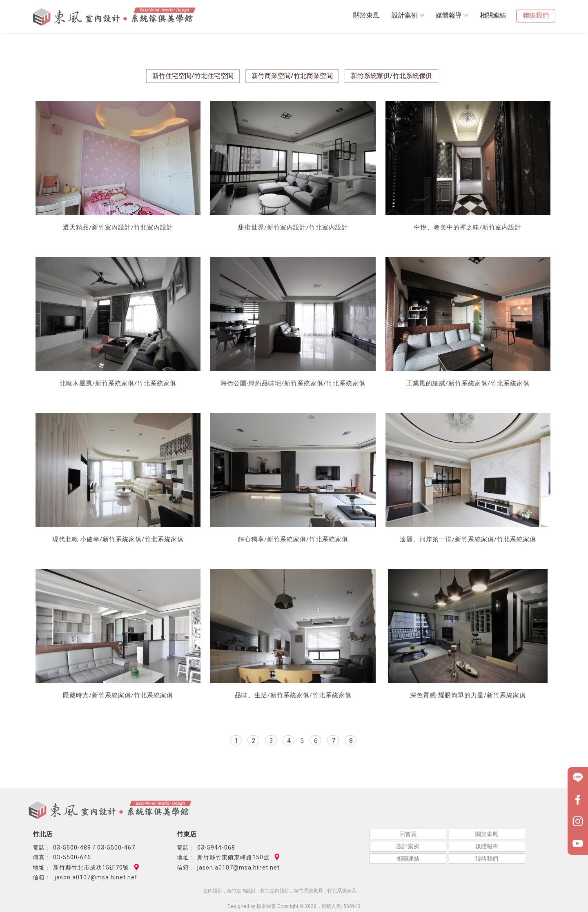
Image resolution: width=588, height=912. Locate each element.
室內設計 (213, 891)
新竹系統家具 (308, 891)
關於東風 (366, 15)
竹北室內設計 (275, 891)
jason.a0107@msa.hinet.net (95, 877)
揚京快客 (266, 906)
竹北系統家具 (342, 891)
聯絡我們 (536, 15)
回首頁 (408, 834)
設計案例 (408, 15)
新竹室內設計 (241, 891)
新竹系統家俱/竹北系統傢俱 (391, 76)
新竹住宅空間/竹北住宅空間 (193, 76)
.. (319, 906)
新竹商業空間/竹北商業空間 (292, 76)
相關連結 (493, 15)
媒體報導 (452, 15)
